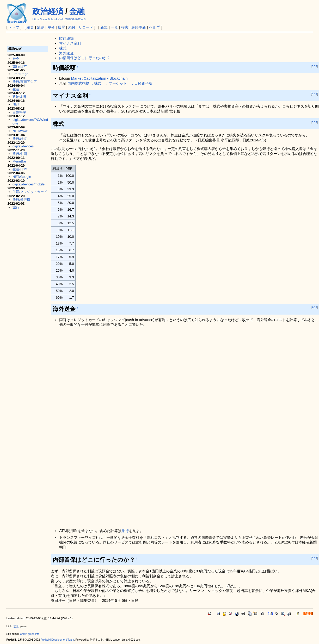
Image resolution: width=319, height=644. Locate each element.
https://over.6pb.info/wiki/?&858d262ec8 (59, 19)
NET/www (20, 131)
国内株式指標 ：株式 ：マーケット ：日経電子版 (110, 83)
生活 (16, 89)
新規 (104, 27)
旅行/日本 (20, 66)
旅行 (125, 531)
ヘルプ (155, 27)
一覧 (114, 27)
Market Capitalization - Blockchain (99, 78)
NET (16, 104)
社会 (16, 59)
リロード (86, 27)
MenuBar (19, 161)
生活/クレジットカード (30, 192)
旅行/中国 (20, 154)
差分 (51, 27)
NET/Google (22, 177)
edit (314, 66)
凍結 (41, 27)
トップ (14, 27)
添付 (72, 27)
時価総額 (66, 39)
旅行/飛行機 (22, 200)
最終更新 (139, 27)
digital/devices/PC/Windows (30, 121)
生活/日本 (20, 169)
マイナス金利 (70, 43)
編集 (30, 27)
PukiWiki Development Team (57, 640)
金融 (77, 11)
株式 (63, 48)
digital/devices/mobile (29, 184)
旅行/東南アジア (25, 82)
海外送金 (66, 53)
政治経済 (48, 11)
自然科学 (19, 112)
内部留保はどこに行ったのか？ (85, 58)
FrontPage (20, 74)
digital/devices (23, 146)
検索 (125, 27)
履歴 (62, 27)
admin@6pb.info (30, 634)
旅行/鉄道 (20, 139)
